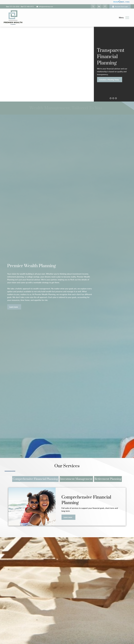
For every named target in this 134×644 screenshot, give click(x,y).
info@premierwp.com (45, 6)
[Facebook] (105, 6)
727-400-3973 (27, 6)
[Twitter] (93, 6)
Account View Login (120, 6)
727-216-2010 (13, 6)
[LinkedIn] (99, 6)
